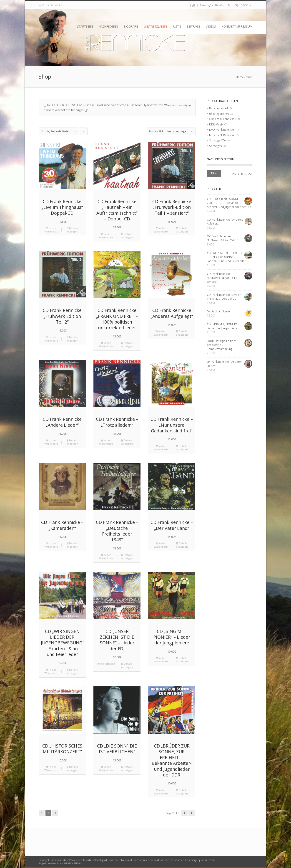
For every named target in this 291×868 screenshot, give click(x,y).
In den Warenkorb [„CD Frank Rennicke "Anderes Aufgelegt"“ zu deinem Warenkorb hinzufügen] (161, 333)
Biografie (131, 26)
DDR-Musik (216, 124)
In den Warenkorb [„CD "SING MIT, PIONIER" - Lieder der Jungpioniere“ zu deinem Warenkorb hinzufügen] (161, 660)
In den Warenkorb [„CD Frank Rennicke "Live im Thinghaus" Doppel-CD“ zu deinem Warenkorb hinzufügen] (51, 230)
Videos (211, 26)
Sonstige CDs (218, 140)
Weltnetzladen (155, 26)
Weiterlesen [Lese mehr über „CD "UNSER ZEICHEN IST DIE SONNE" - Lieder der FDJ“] (106, 664)
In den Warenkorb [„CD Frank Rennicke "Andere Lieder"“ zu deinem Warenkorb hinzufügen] (51, 442)
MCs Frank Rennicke (222, 135)
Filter (214, 173)
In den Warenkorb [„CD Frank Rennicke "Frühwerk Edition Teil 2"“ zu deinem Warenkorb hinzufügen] (51, 339)
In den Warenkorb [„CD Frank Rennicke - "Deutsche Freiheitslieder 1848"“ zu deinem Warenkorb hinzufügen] (106, 557)
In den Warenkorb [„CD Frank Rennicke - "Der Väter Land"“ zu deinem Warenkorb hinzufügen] (161, 545)
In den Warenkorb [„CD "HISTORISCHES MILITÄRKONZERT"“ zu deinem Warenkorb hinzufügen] (51, 768)
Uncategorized (218, 108)
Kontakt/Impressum (237, 26)
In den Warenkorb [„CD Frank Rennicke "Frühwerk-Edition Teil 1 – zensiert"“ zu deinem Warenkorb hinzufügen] (161, 230)
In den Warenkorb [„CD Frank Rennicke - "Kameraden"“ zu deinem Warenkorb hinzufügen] (51, 545)
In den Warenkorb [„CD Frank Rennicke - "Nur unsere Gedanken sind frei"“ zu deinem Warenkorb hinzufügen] (161, 448)
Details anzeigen (72, 230)
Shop (249, 77)
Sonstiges (216, 146)
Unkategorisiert (219, 114)
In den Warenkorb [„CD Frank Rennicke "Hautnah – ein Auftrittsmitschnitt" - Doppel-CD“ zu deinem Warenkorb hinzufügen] (106, 236)
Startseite (85, 26)
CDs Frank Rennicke (222, 119)
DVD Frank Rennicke (222, 130)
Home (240, 77)
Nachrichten (108, 26)
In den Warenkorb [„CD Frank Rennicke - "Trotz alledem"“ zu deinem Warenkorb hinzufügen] (106, 442)
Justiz (177, 26)
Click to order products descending (84, 132)
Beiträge (193, 26)
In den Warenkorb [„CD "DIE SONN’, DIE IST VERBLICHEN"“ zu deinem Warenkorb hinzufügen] (106, 768)
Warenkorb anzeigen (178, 105)
